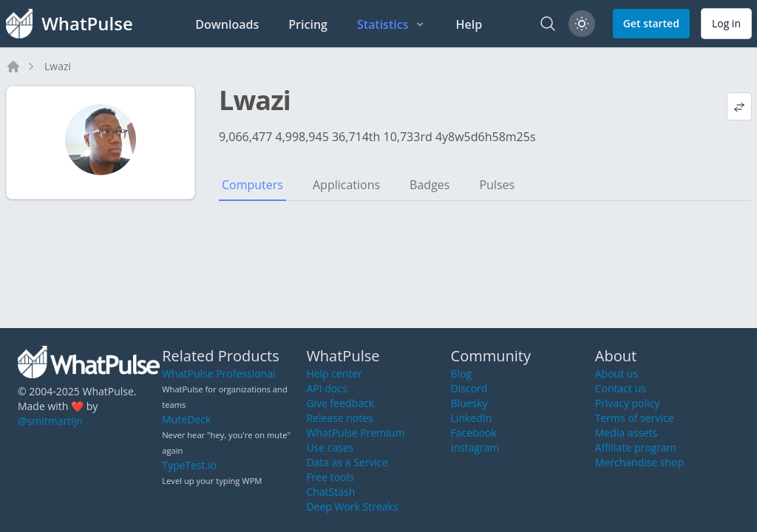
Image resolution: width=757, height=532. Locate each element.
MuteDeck (186, 419)
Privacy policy (628, 403)
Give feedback (340, 403)
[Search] (548, 24)
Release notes (339, 418)
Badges (430, 185)
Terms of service (635, 418)
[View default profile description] (739, 106)
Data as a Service (347, 462)
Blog (462, 374)
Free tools (330, 477)
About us (617, 374)
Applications (346, 185)
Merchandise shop (639, 462)
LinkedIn (472, 418)
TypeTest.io (189, 465)
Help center (334, 374)
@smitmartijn (50, 421)
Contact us (621, 388)
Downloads (227, 24)
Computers (252, 185)
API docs (326, 388)
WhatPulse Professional (218, 374)
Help (469, 24)
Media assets (627, 433)
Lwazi (58, 66)
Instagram (475, 447)
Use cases (330, 447)
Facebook (474, 433)
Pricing (308, 24)
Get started (651, 23)
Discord (469, 388)
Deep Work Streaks (352, 507)
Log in (726, 23)
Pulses (497, 185)
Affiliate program (636, 447)
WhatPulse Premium (355, 433)
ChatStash (330, 492)
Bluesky (469, 403)
